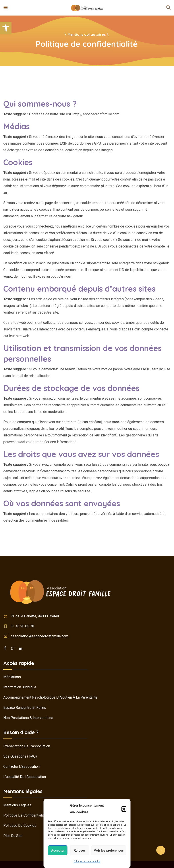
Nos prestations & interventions (28, 718)
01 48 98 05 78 (22, 626)
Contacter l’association (21, 767)
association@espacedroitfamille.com (39, 636)
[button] (6, 28)
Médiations (12, 677)
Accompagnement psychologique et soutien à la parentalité (50, 697)
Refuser (79, 850)
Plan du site (13, 836)
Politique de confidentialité (87, 861)
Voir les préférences (109, 850)
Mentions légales (17, 805)
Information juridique (20, 687)
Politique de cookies (20, 826)
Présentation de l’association (27, 746)
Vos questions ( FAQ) (20, 756)
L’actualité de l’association (25, 777)
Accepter (58, 850)
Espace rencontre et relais (25, 708)
